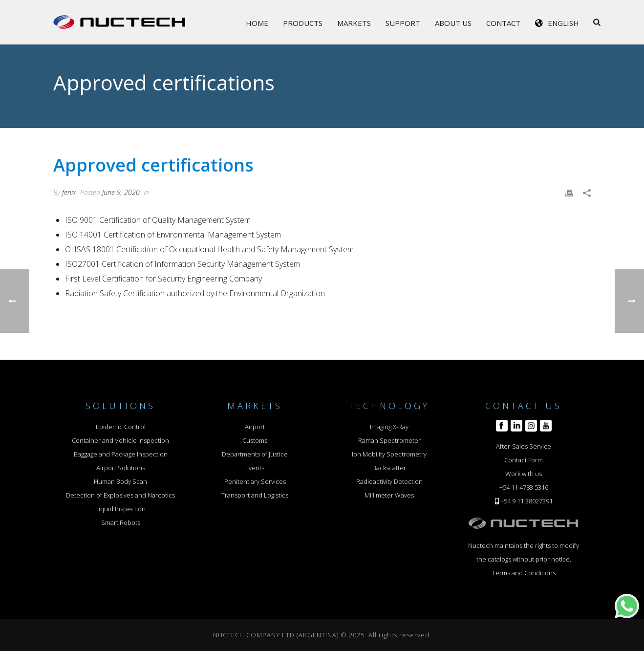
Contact (503, 23)
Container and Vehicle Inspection (120, 440)
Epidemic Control (121, 427)
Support (403, 23)
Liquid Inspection (120, 509)
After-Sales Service (524, 446)
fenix (69, 192)
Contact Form (524, 460)
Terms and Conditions (524, 573)
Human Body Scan (120, 481)
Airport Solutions (121, 468)
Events (255, 468)
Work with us (524, 474)
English (563, 23)
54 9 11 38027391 (528, 501)
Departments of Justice (255, 454)
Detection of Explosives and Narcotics (120, 495)
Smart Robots (121, 522)
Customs (255, 440)
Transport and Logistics (255, 495)
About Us (453, 23)
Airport (255, 427)
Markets (354, 23)
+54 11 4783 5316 (524, 487)
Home (257, 23)
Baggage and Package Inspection (121, 454)
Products (303, 23)
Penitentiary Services (255, 481)
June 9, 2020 (121, 192)
